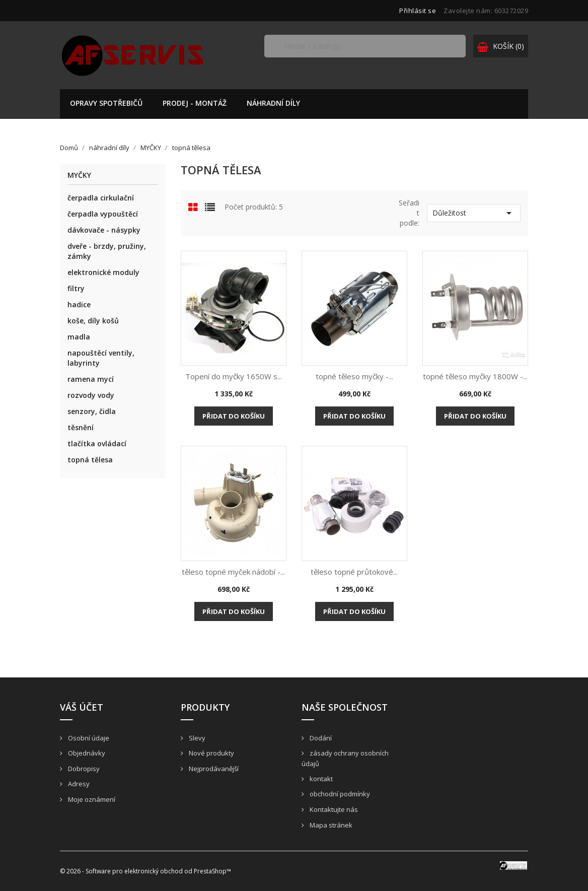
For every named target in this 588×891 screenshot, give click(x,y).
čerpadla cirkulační (101, 198)
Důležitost (474, 213)
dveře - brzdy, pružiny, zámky (107, 251)
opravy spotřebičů (106, 103)
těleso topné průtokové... (354, 572)
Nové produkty (211, 753)
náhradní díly (273, 103)
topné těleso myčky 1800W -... (475, 376)
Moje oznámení (91, 799)
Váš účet (82, 707)
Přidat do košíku (234, 416)
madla (79, 337)
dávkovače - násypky (104, 230)
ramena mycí (91, 379)
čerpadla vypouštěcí (103, 214)
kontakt (320, 779)
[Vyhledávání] (365, 46)
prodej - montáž (195, 103)
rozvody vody (91, 395)
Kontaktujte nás (333, 809)
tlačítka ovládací (97, 443)
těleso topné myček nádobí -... (233, 572)
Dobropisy (83, 769)
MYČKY (79, 176)
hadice (79, 304)
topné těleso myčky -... (354, 376)
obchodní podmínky (339, 794)
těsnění (81, 427)
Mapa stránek (330, 825)
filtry (76, 288)
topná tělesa (90, 460)
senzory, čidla (92, 411)
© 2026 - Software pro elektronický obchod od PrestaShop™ (145, 871)
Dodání (320, 738)
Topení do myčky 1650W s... (234, 376)
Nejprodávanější (213, 769)
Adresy (78, 784)
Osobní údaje (88, 738)
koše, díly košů (93, 321)
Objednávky (86, 753)
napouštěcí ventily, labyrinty (101, 358)
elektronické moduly (103, 272)
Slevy (196, 738)
